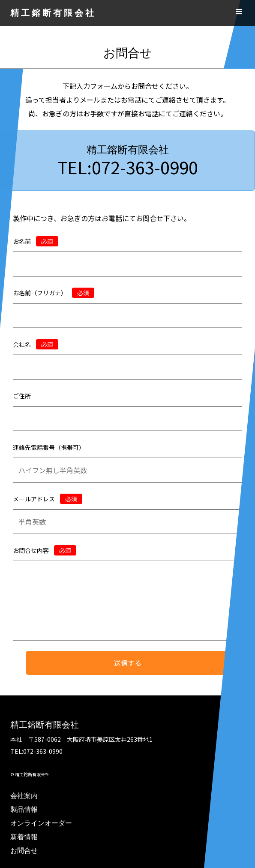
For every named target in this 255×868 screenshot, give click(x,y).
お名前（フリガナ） (54, 293)
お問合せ (24, 851)
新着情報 (24, 837)
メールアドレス (48, 499)
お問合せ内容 (45, 550)
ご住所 (22, 396)
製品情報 (24, 809)
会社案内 (24, 796)
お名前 (36, 241)
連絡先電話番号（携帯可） (49, 447)
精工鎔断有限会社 (53, 13)
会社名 (36, 344)
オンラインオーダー (41, 823)
